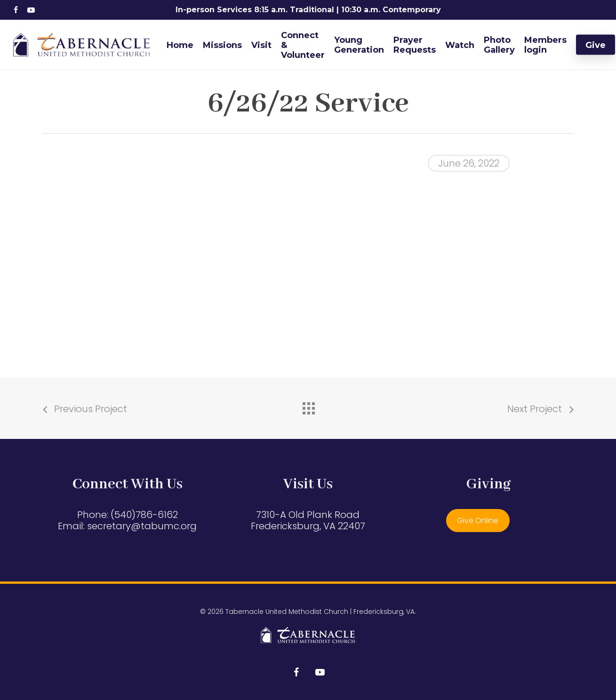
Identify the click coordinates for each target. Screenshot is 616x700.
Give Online (478, 521)
